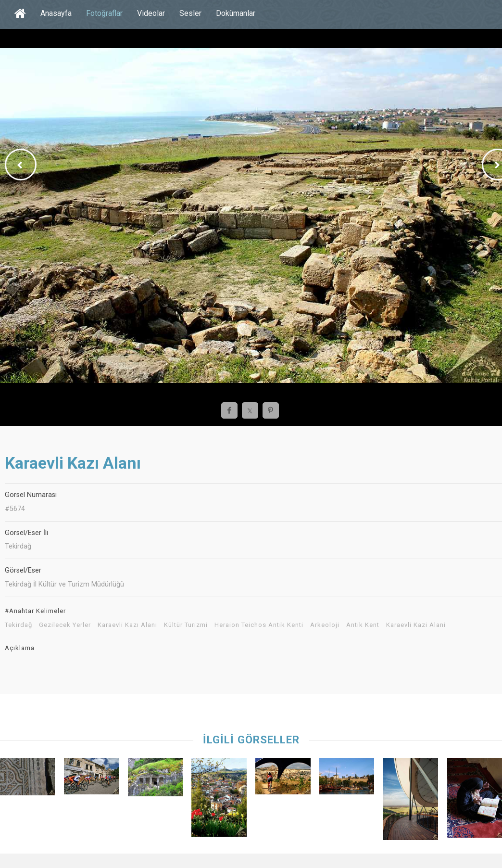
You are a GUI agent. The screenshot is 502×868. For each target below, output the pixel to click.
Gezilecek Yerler (65, 625)
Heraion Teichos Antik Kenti (259, 625)
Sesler (190, 13)
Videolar (151, 13)
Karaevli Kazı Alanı (127, 625)
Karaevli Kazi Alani (416, 625)
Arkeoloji (325, 625)
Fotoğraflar (104, 13)
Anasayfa (56, 13)
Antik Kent (363, 625)
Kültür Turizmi (186, 625)
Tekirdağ (19, 625)
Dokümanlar (236, 13)
